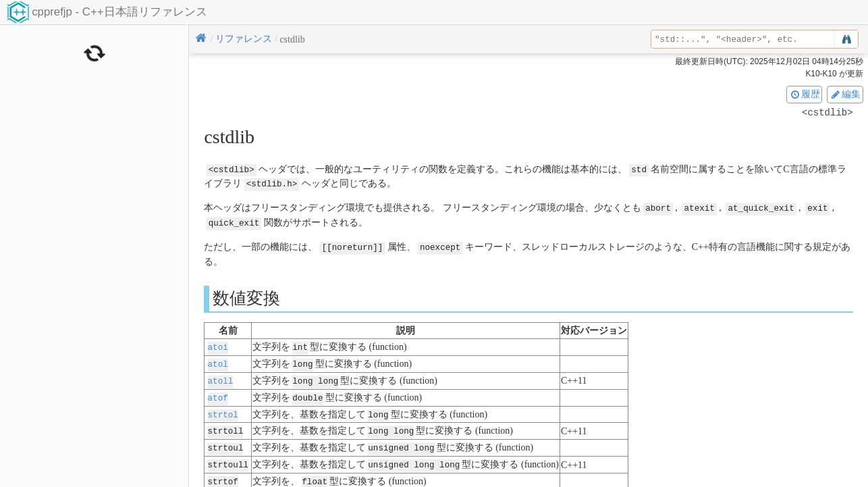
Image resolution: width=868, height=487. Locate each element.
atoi (218, 344)
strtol (223, 409)
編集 (845, 94)
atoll (221, 377)
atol (218, 360)
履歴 (805, 94)
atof (218, 393)
